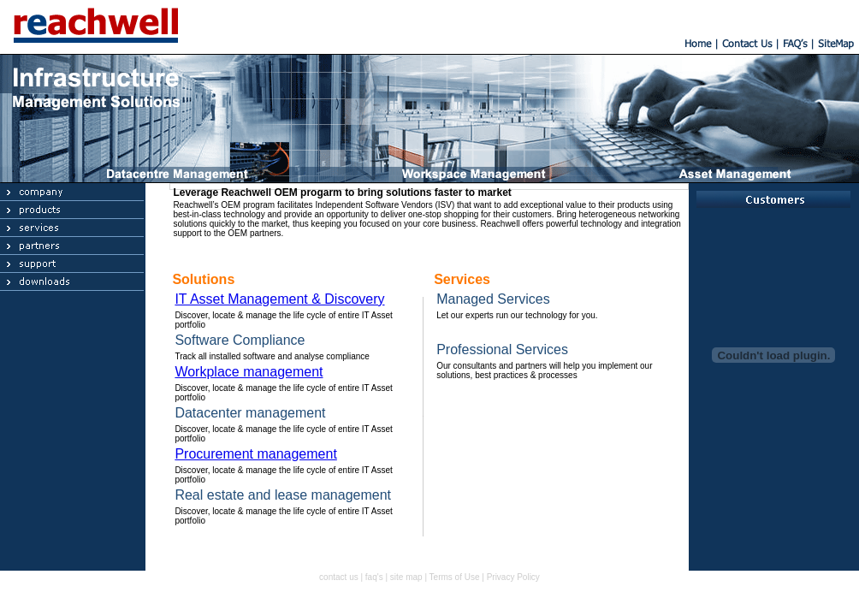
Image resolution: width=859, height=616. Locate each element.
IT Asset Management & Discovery (279, 299)
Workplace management (249, 372)
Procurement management (255, 454)
